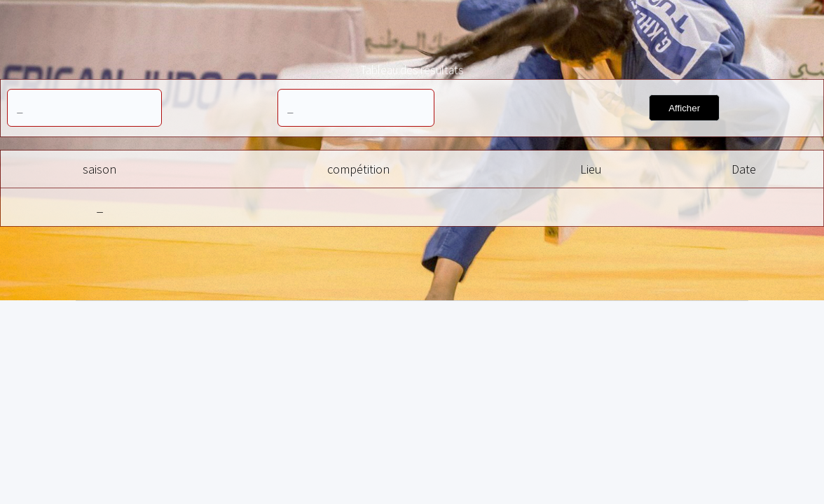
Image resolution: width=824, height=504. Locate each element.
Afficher (684, 108)
